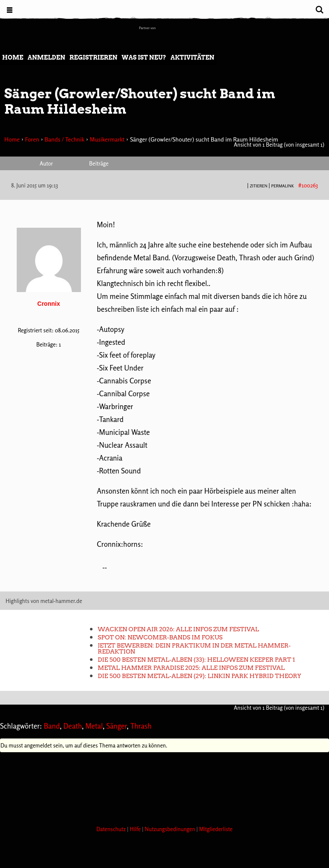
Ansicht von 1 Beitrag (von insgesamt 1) (279, 145)
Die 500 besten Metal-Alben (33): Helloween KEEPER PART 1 (196, 660)
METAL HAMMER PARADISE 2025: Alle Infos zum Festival (191, 668)
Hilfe (136, 829)
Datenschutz (112, 829)
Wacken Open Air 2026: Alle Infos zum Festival (178, 629)
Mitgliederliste (216, 829)
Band (52, 726)
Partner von (148, 28)
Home (13, 57)
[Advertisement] (156, 787)
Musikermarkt (107, 139)
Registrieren (93, 57)
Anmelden (46, 57)
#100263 (308, 185)
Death (73, 726)
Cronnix (49, 304)
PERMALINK (283, 186)
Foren (32, 139)
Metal (94, 726)
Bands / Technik (64, 139)
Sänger (117, 726)
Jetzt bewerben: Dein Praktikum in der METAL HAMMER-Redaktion (194, 648)
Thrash (141, 726)
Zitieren (259, 186)
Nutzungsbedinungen (171, 829)
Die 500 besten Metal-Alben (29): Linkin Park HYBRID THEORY (199, 676)
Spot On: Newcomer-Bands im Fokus (160, 637)
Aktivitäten (192, 57)
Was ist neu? (144, 57)
